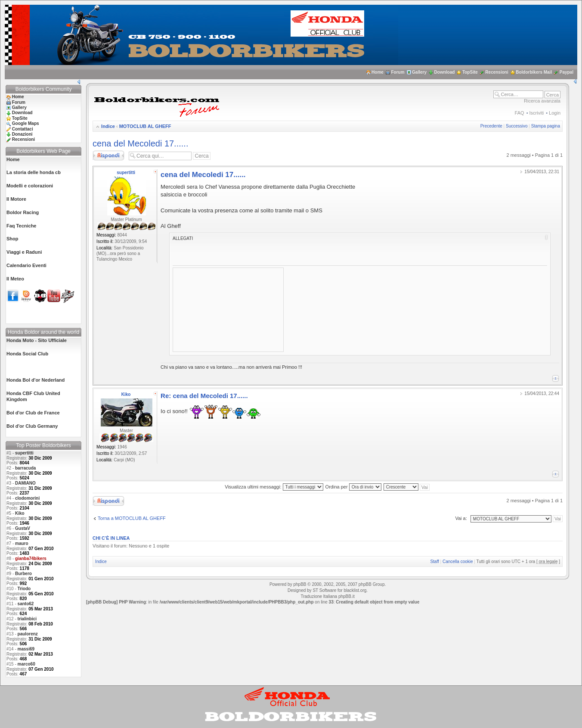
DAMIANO (25, 483)
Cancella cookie (458, 562)
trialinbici (27, 619)
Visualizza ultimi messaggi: (274, 487)
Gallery (419, 72)
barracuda (25, 468)
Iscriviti (537, 113)
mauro (22, 543)
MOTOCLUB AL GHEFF (145, 126)
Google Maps (26, 123)
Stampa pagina (546, 126)
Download (445, 72)
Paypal (567, 72)
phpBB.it (347, 596)
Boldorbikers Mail (534, 72)
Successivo (517, 126)
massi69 (26, 649)
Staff (434, 562)
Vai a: (461, 518)
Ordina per (353, 487)
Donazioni (22, 134)
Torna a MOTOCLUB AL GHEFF (132, 518)
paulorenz (28, 634)
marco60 (26, 664)
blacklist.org (355, 590)
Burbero (23, 574)
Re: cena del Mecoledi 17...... (204, 396)
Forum (398, 72)
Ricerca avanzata (542, 101)
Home (378, 72)
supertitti (24, 453)
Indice (108, 126)
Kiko (20, 513)
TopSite (470, 72)
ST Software (324, 590)
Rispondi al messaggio (108, 156)
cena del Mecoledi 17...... (140, 143)
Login (555, 113)
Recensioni (497, 72)
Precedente (491, 126)
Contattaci (23, 129)
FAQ (520, 113)
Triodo (24, 589)
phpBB (300, 584)
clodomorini (27, 498)
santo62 (26, 604)
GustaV (23, 528)
